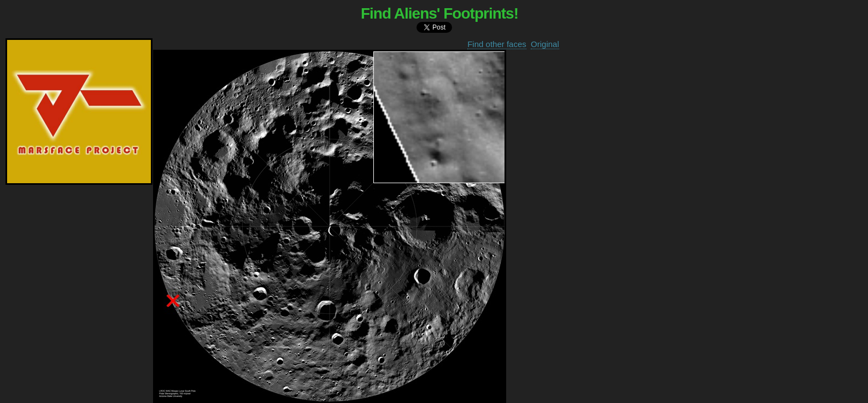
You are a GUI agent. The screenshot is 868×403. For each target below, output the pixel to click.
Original (545, 44)
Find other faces (497, 44)
